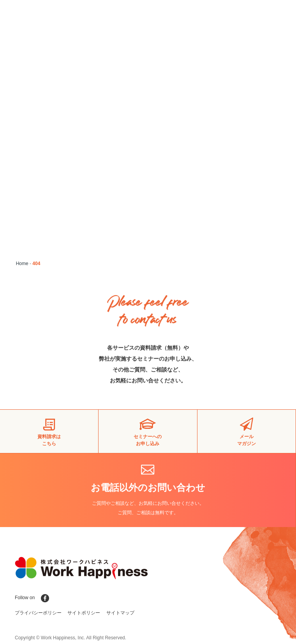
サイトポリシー (84, 613)
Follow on (32, 598)
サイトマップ (120, 613)
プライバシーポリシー (38, 613)
